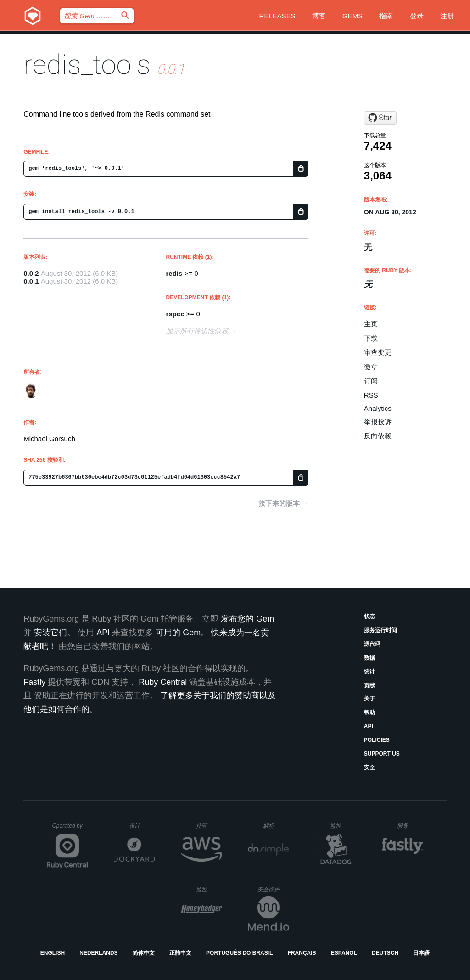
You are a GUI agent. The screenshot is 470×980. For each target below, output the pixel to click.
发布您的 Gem (247, 619)
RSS (371, 395)
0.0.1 (31, 281)
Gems (352, 16)
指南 (386, 16)
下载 (371, 338)
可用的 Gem (178, 633)
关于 (369, 699)
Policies (377, 740)
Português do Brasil (239, 953)
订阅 (371, 381)
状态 (369, 616)
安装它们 (50, 633)
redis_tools (87, 64)
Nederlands (98, 953)
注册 (447, 16)
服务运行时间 (380, 630)
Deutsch (385, 953)
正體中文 (180, 953)
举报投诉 (378, 422)
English (53, 953)
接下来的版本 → (283, 503)
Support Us (382, 754)
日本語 (421, 953)
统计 (369, 672)
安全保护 (273, 889)
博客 (319, 16)
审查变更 (378, 352)
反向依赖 (378, 436)
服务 (410, 826)
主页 (371, 324)
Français (302, 953)
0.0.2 (31, 273)
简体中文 (144, 953)
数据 (369, 658)
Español (344, 953)
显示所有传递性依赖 (197, 331)
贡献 (369, 685)
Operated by (70, 829)
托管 (208, 826)
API (369, 726)
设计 (142, 826)
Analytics (378, 408)
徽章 (371, 367)
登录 (417, 16)
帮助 (369, 712)
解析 (276, 826)
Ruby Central (163, 682)
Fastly (34, 682)
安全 (369, 767)
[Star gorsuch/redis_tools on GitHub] (380, 118)
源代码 (372, 644)
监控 (343, 826)
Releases (277, 16)
